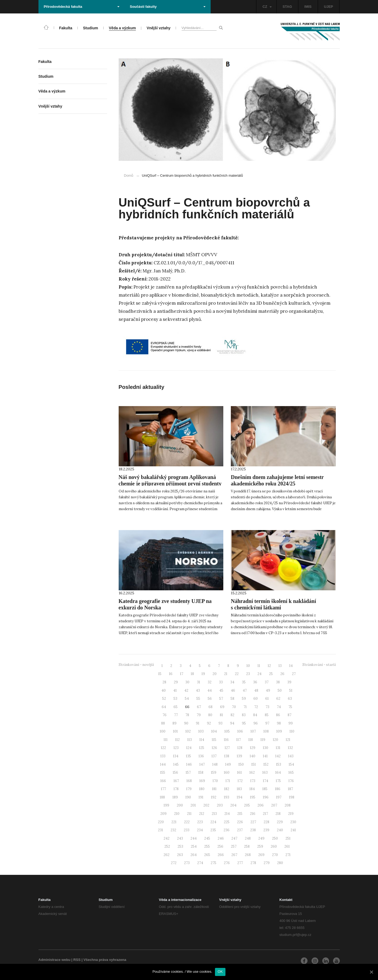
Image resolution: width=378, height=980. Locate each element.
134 (176, 756)
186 (278, 789)
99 (291, 723)
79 (199, 715)
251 (288, 838)
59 (244, 699)
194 (240, 797)
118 (251, 740)
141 (265, 756)
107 (253, 731)
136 (201, 756)
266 (221, 855)
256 (220, 846)
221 (174, 822)
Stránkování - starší (319, 665)
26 (282, 674)
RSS (77, 960)
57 (221, 699)
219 (291, 814)
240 (280, 830)
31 (199, 682)
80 (210, 715)
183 (239, 789)
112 (177, 740)
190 (188, 797)
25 (271, 674)
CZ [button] (267, 7)
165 (291, 773)
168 (189, 781)
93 (220, 723)
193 (227, 797)
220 (161, 822)
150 (241, 764)
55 (198, 699)
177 (163, 789)
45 (221, 690)
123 (176, 748)
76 (165, 715)
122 (163, 748)
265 (207, 855)
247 (234, 838)
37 (267, 682)
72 (256, 707)
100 (163, 731)
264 (194, 855)
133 (163, 756)
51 (291, 690)
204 (233, 805)
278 (253, 863)
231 (160, 830)
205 (247, 805)
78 (187, 715)
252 (167, 846)
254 (194, 846)
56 (210, 699)
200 (180, 805)
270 (275, 855)
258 (247, 846)
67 (199, 707)
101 (175, 731)
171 (228, 781)
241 (293, 830)
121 (288, 740)
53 (175, 699)
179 (189, 789)
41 (175, 690)
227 (253, 822)
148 (215, 764)
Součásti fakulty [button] (168, 7)
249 (261, 838)
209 (163, 814)
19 (203, 674)
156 (175, 773)
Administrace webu (54, 960)
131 (278, 748)
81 (221, 715)
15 (160, 674)
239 (266, 830)
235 (213, 830)
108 (266, 731)
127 (227, 748)
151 (254, 764)
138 (227, 756)
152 (266, 764)
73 (267, 707)
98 (279, 723)
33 (221, 682)
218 (278, 814)
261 (287, 846)
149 (228, 764)
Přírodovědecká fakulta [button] (82, 7)
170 (215, 781)
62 (278, 699)
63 (290, 699)
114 (202, 740)
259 (260, 846)
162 (252, 773)
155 (163, 773)
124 (189, 748)
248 (248, 838)
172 (240, 781)
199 (166, 805)
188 (162, 797)
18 (192, 674)
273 (187, 863)
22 (237, 674)
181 (214, 789)
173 (253, 781)
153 (279, 764)
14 (291, 666)
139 (239, 756)
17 (182, 674)
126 (214, 748)
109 (279, 731)
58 (232, 699)
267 (234, 855)
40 (164, 690)
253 (180, 846)
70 (234, 707)
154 (291, 764)
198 (292, 797)
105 (227, 731)
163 (265, 773)
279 (267, 863)
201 (193, 805)
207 (274, 805)
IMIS (308, 7)
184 (252, 789)
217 (265, 814)
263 (180, 855)
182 (227, 789)
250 (275, 838)
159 (214, 773)
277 (240, 863)
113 (190, 740)
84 (255, 715)
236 (227, 830)
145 (176, 764)
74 (279, 707)
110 (292, 731)
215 (240, 814)
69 (222, 707)
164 (278, 773)
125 (202, 748)
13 (280, 666)
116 (226, 740)
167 (176, 781)
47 (245, 690)
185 (265, 789)
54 (187, 699)
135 (188, 756)
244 (194, 838)
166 (163, 781)
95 (244, 723)
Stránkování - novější (136, 665)
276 (227, 863)
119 (263, 740)
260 (274, 846)
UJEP (328, 7)
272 (174, 863)
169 (202, 781)
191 (201, 797)
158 (201, 773)
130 (266, 748)
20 (215, 674)
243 (180, 838)
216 (253, 814)
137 (214, 756)
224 (213, 822)
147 (202, 764)
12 (269, 666)
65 (176, 707)
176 (291, 781)
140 (252, 756)
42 (186, 690)
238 (253, 830)
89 (174, 723)
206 (261, 805)
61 (267, 699)
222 (187, 822)
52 (164, 699)
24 (259, 674)
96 (256, 723)
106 (240, 731)
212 (202, 814)
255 (207, 846)
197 (279, 797)
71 (245, 707)
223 (200, 822)
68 (211, 707)
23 (248, 674)
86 (278, 715)
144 (163, 764)
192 (214, 797)
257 (234, 846)
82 (232, 715)
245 (207, 838)
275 (213, 863)
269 (261, 855)
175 (278, 781)
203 (220, 805)
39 (289, 682)
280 (280, 863)
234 (200, 830)
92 (209, 723)
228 (266, 822)
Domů (129, 175)
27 (294, 674)
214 (227, 814)
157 (188, 773)
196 (266, 797)
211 (189, 814)
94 (232, 723)
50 (280, 690)
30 (187, 682)
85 (267, 715)
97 (267, 723)
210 (177, 814)
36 (255, 682)
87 (289, 715)
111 (166, 740)
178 (176, 789)
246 (221, 838)
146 (189, 764)
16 (171, 674)
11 (259, 666)
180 (202, 789)
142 (278, 756)
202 (206, 805)
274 (200, 863)
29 (176, 682)
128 (240, 748)
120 (275, 740)
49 (268, 690)
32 (210, 682)
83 (244, 715)
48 (256, 690)
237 (240, 830)
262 (167, 855)
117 (239, 740)
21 (226, 674)
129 (253, 748)
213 (214, 814)
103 (201, 731)
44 (210, 690)
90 (186, 723)
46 (233, 690)
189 (175, 797)
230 (293, 822)
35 (244, 682)
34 (232, 682)
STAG (287, 7)
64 (164, 707)
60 (256, 699)
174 (266, 781)
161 (239, 773)
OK (220, 972)
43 (198, 690)
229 (280, 822)
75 (290, 707)
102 (188, 731)
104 (214, 731)
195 (253, 797)
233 (187, 830)
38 (278, 682)
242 (167, 838)
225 (227, 822)
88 (163, 723)
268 (248, 855)
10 (248, 666)
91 (198, 723)
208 (288, 805)
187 (290, 789)
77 (176, 715)
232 (173, 830)
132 (290, 748)
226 (240, 822)
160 (227, 773)
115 (214, 740)
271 (288, 855)
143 (291, 756)
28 (164, 682)
